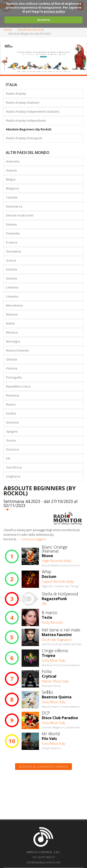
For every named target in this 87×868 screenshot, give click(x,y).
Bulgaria (12, 188)
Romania (13, 395)
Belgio (11, 179)
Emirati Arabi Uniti (20, 215)
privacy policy (54, 11)
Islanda (11, 278)
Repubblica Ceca (18, 386)
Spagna (12, 431)
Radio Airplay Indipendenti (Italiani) (33, 111)
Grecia (11, 260)
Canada (12, 197)
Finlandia (13, 233)
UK (8, 458)
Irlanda (11, 269)
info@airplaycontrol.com (44, 862)
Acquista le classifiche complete (43, 767)
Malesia (12, 314)
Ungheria (13, 476)
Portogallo (14, 377)
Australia (13, 161)
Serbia (11, 413)
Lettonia (12, 287)
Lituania (12, 296)
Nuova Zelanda (17, 350)
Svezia (11, 440)
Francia (12, 242)
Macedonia (14, 305)
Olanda (11, 359)
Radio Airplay (16, 93)
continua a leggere (33, 539)
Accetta (43, 20)
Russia (11, 404)
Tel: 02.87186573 (43, 857)
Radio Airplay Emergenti (24, 138)
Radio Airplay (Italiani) (23, 102)
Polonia (12, 368)
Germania (13, 251)
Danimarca (14, 206)
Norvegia (13, 341)
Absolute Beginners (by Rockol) (29, 129)
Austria (11, 170)
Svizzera (12, 449)
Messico (12, 332)
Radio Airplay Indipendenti (26, 120)
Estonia (11, 224)
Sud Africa (14, 467)
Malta (10, 323)
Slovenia (12, 422)
